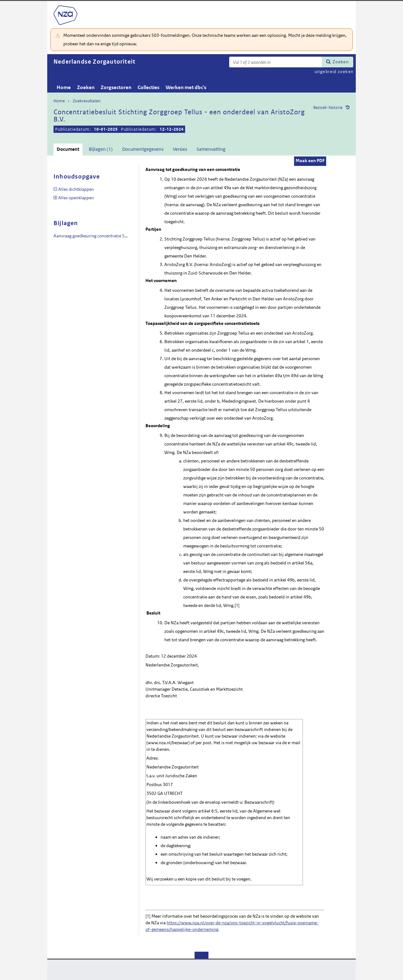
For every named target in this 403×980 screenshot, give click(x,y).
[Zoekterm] (275, 62)
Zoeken (341, 62)
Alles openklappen (76, 198)
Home (64, 87)
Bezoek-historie (328, 108)
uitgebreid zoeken (334, 72)
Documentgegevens (143, 149)
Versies (180, 149)
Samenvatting (211, 149)
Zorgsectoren (116, 87)
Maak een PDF (310, 161)
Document (68, 149)
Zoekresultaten (87, 101)
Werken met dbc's (186, 87)
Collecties (148, 87)
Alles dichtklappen (76, 189)
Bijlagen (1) (101, 149)
